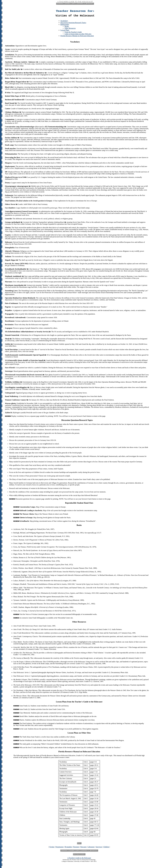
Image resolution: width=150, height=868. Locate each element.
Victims (52, 847)
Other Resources (70, 29)
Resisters (76, 847)
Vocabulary (64, 21)
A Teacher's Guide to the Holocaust (79, 858)
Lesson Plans (65, 31)
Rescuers (84, 847)
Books (67, 27)
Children (106, 847)
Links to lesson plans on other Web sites (78, 34)
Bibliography (65, 25)
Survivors (99, 847)
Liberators (91, 847)
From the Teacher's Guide (73, 33)
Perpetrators (60, 847)
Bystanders (68, 847)
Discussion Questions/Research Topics (73, 23)
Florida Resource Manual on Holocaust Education (77, 36)
